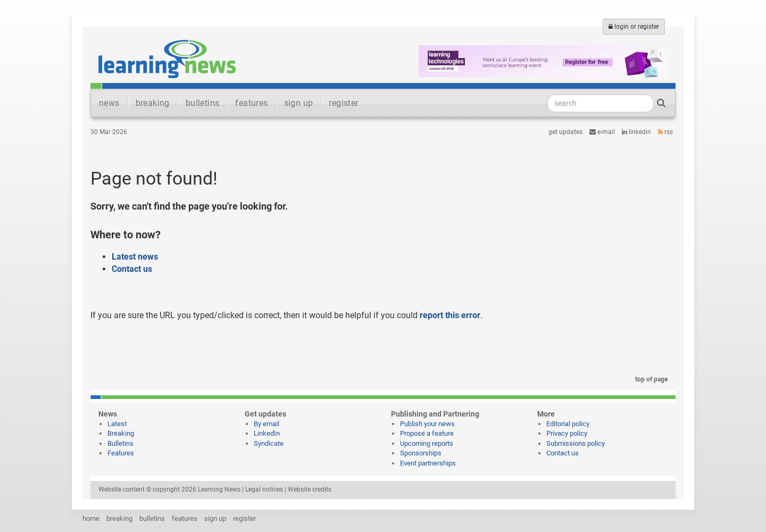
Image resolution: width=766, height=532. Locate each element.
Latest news (135, 257)
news (109, 103)
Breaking (121, 433)
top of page (650, 379)
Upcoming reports (427, 443)
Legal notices (264, 489)
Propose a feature (427, 433)
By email (267, 424)
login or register (634, 27)
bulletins (203, 103)
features (251, 103)
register (343, 103)
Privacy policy (567, 433)
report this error (450, 315)
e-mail (602, 132)
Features (121, 453)
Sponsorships (421, 453)
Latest (117, 424)
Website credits (310, 489)
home (91, 518)
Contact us (132, 269)
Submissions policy (576, 443)
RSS (665, 132)
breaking (153, 103)
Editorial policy (568, 424)
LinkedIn (636, 132)
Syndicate (269, 443)
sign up (299, 103)
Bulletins (120, 443)
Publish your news (427, 424)
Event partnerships (428, 463)
